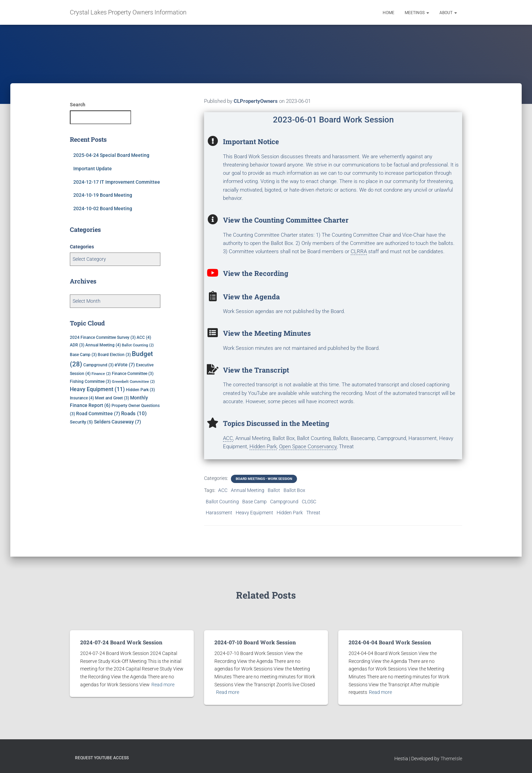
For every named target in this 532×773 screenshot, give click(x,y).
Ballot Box (294, 490)
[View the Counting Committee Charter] (213, 219)
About (448, 13)
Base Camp (254, 502)
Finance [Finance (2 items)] (101, 374)
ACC (223, 490)
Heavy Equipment (254, 513)
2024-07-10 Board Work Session (253, 642)
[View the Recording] (213, 273)
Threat (313, 513)
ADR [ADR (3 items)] (77, 345)
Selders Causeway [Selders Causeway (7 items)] (118, 422)
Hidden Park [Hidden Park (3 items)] (140, 390)
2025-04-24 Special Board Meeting (111, 155)
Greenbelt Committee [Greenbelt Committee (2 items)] (133, 382)
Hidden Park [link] (263, 447)
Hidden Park (290, 513)
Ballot (274, 490)
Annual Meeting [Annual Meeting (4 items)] (103, 345)
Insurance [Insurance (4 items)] (82, 398)
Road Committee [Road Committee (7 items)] (98, 414)
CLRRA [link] (359, 251)
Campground (284, 502)
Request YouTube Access (102, 758)
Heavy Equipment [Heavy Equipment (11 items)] (97, 389)
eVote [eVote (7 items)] (125, 365)
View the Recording (256, 273)
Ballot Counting (222, 502)
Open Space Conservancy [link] (308, 447)
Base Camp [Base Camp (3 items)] (83, 355)
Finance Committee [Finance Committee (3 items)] (133, 374)
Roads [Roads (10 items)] (134, 414)
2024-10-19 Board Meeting (103, 195)
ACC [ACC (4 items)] (144, 337)
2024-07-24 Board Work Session (119, 642)
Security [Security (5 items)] (81, 422)
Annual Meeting (248, 490)
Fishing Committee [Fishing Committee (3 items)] (90, 382)
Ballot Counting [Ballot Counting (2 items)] (138, 345)
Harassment (219, 513)
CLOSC (309, 502)
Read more (163, 684)
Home (389, 13)
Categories (82, 247)
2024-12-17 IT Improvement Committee (117, 182)
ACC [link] (228, 438)
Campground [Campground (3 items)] (98, 365)
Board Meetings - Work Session (264, 479)
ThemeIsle (451, 758)
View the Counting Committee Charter (286, 220)
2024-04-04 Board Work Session (388, 642)
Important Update (93, 169)
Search (78, 105)
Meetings (417, 13)
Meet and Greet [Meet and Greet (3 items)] (112, 398)
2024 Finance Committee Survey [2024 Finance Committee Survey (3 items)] (103, 337)
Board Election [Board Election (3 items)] (114, 355)
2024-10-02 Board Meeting (103, 208)
